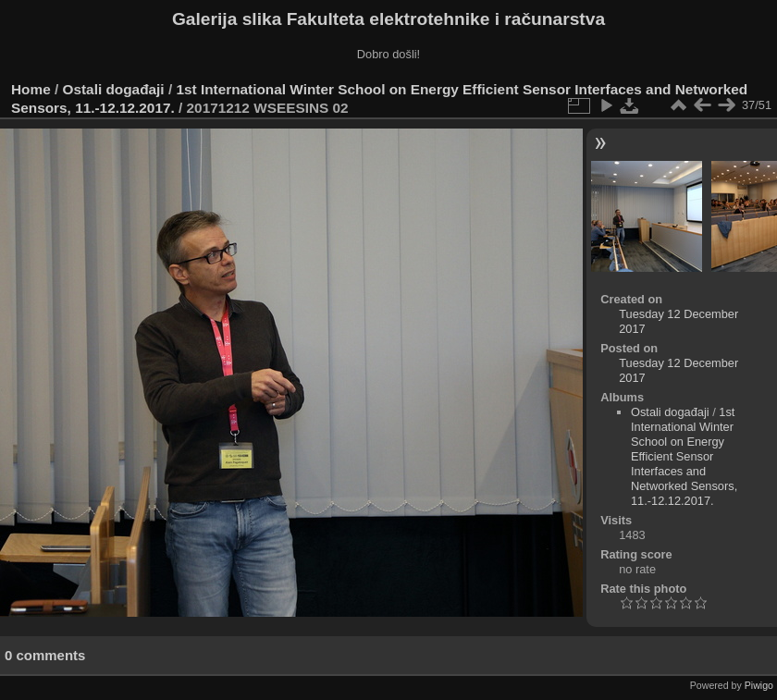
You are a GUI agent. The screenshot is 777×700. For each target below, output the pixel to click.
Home (31, 89)
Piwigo (759, 685)
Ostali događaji (114, 89)
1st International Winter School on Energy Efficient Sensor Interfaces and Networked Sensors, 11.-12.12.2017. (684, 456)
